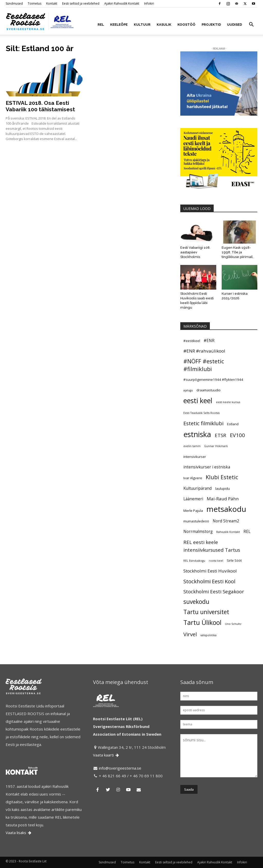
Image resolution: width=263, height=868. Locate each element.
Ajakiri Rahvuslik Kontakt (122, 3)
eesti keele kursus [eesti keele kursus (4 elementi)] (228, 402)
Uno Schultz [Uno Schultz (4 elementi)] (233, 624)
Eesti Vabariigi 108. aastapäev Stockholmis (195, 252)
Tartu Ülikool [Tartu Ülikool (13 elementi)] (202, 622)
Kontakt (52, 3)
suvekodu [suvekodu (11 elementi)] (196, 602)
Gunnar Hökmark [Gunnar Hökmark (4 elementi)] (216, 446)
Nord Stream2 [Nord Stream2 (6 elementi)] (226, 521)
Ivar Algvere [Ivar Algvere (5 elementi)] (193, 478)
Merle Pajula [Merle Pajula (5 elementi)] (193, 511)
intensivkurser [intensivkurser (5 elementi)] (195, 457)
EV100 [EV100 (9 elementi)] (237, 435)
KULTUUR (142, 25)
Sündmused (14, 3)
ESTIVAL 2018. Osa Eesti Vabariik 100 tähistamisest (40, 106)
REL (101, 25)
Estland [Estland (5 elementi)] (233, 424)
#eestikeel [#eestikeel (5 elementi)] (192, 341)
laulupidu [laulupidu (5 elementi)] (223, 488)
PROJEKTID (211, 25)
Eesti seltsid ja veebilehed (81, 3)
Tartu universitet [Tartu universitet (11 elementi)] (206, 612)
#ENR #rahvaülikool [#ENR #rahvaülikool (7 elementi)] (204, 351)
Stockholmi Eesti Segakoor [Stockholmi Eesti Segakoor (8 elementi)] (214, 591)
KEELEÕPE (119, 25)
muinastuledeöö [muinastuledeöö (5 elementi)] (196, 521)
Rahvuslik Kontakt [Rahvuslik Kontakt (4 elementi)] (228, 532)
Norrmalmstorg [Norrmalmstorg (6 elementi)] (198, 531)
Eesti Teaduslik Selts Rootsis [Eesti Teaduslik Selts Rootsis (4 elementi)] (201, 413)
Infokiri (149, 3)
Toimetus (35, 3)
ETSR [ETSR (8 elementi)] (220, 435)
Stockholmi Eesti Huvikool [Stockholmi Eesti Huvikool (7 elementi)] (210, 571)
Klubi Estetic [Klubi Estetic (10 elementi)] (222, 477)
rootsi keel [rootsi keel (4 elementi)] (216, 561)
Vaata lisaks (19, 833)
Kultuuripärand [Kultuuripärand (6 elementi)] (198, 488)
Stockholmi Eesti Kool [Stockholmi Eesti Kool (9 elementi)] (209, 581)
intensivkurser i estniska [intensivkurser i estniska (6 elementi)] (207, 467)
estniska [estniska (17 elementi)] (197, 434)
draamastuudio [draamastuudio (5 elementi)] (209, 390)
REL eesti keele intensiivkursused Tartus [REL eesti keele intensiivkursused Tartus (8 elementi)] (212, 546)
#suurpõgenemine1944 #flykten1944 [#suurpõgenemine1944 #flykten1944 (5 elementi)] (213, 380)
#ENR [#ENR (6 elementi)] (209, 340)
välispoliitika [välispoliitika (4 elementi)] (208, 635)
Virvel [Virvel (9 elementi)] (190, 634)
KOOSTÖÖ (186, 25)
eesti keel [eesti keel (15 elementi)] (198, 401)
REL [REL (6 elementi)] (247, 531)
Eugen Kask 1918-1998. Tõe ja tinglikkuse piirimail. (238, 252)
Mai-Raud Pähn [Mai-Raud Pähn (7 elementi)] (223, 499)
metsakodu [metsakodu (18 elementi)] (226, 509)
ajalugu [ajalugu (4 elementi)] (188, 390)
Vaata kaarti (106, 755)
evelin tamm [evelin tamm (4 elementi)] (192, 446)
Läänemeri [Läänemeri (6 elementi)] (193, 499)
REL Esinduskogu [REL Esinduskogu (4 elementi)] (194, 561)
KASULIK (164, 25)
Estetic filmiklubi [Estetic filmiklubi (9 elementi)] (203, 423)
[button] (251, 25)
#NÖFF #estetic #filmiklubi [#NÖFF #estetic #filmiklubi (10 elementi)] (204, 365)
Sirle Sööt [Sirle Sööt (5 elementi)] (234, 560)
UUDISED (234, 25)
